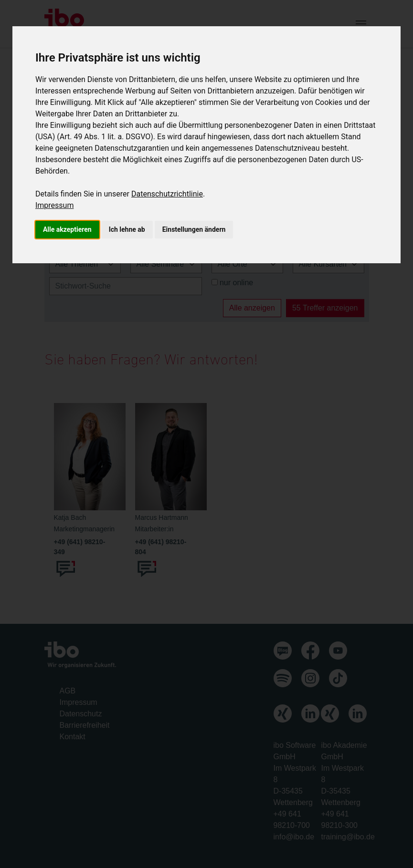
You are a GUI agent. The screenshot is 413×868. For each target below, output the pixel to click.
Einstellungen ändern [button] (194, 229)
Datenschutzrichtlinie (167, 194)
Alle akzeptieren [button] (67, 229)
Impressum (55, 205)
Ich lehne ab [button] (127, 229)
